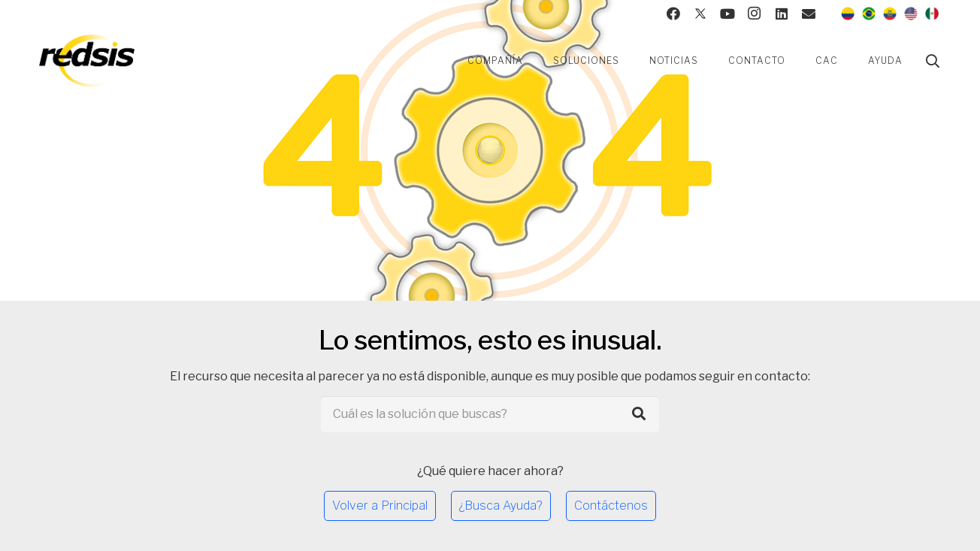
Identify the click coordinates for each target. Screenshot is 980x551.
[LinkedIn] (782, 14)
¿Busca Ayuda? (501, 506)
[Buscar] (933, 61)
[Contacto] (809, 14)
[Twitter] (700, 14)
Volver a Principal (380, 506)
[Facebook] (673, 14)
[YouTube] (727, 14)
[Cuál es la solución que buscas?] (490, 414)
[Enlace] (87, 61)
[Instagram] (755, 14)
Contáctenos (611, 506)
